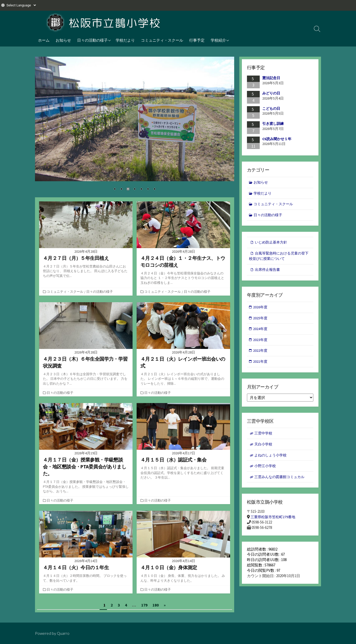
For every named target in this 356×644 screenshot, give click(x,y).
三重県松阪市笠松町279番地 (274, 522)
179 (144, 605)
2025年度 (261, 320)
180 (156, 605)
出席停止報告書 (268, 271)
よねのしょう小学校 (272, 459)
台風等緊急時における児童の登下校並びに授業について (279, 258)
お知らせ (63, 40)
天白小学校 (264, 448)
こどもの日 (271, 108)
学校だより (125, 40)
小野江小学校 (266, 471)
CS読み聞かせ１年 (277, 139)
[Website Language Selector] (21, 5)
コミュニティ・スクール (162, 40)
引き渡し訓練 (273, 124)
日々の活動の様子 (92, 40)
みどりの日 (271, 93)
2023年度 (261, 343)
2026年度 (261, 309)
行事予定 (197, 40)
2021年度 (261, 365)
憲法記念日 (271, 78)
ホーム (44, 40)
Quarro (64, 633)
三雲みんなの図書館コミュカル (281, 482)
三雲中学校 (264, 437)
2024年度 (261, 332)
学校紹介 (218, 40)
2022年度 (261, 354)
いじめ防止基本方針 (272, 244)
